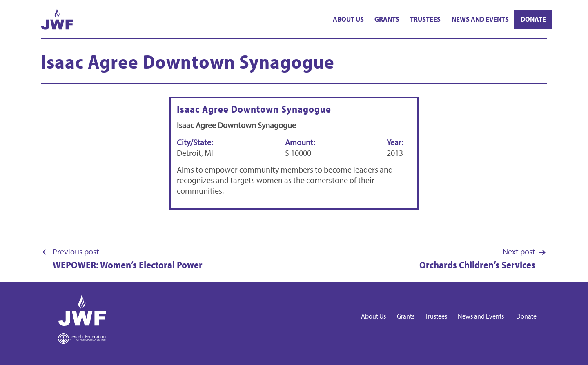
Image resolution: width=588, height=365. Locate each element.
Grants (387, 19)
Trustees (425, 19)
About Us (348, 19)
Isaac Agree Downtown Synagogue (254, 109)
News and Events (480, 19)
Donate (533, 19)
